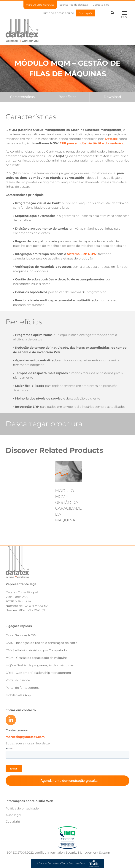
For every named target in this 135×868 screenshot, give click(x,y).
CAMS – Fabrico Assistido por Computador (37, 650)
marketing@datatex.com (25, 737)
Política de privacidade (22, 808)
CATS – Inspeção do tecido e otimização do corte (41, 643)
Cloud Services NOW (21, 635)
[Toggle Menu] (124, 13)
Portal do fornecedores (23, 688)
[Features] (22, 97)
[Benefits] (67, 97)
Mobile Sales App (18, 695)
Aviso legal (13, 815)
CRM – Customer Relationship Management (38, 673)
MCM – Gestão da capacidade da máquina (37, 658)
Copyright (13, 822)
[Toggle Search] (112, 13)
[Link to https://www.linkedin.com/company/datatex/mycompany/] (11, 720)
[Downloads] (112, 97)
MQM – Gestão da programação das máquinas (40, 665)
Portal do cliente (18, 680)
